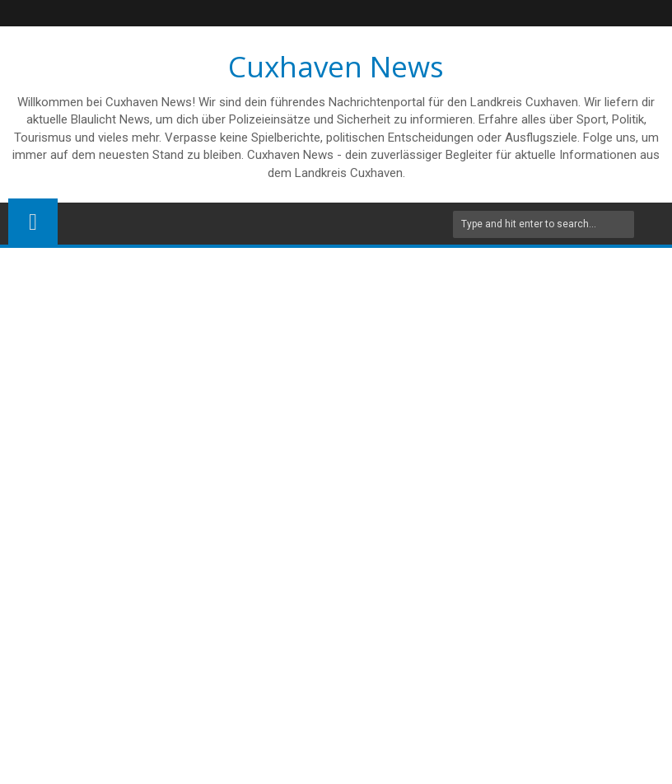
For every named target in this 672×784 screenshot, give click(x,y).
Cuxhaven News (336, 66)
